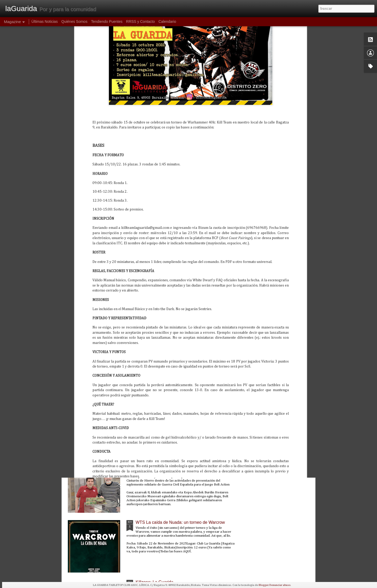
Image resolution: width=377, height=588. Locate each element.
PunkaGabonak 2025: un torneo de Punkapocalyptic (184, 403)
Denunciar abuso (280, 585)
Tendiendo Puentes (107, 21)
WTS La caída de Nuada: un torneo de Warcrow (180, 522)
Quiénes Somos (74, 21)
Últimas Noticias (45, 21)
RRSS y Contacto (141, 21)
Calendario (167, 21)
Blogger (264, 585)
